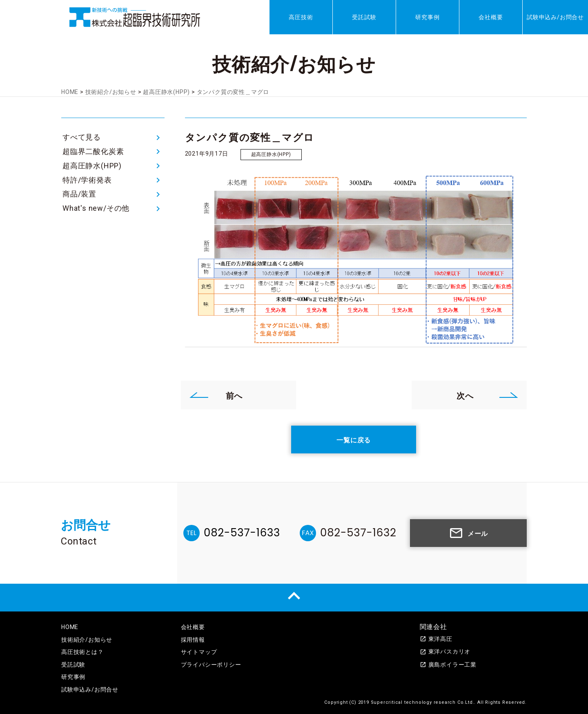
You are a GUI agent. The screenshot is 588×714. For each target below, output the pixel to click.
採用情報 (193, 640)
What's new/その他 (96, 208)
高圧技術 (301, 17)
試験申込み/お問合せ (555, 17)
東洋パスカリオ (445, 652)
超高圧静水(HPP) (92, 166)
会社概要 (491, 17)
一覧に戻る (354, 440)
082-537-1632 (358, 533)
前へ (216, 395)
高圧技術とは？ (82, 652)
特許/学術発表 (87, 180)
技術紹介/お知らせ (87, 640)
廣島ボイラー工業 (448, 665)
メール (468, 533)
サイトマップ (199, 652)
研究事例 (427, 17)
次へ (488, 395)
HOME (70, 627)
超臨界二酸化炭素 (93, 151)
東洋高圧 (436, 639)
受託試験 (364, 17)
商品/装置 (79, 194)
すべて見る (82, 137)
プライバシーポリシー (211, 665)
